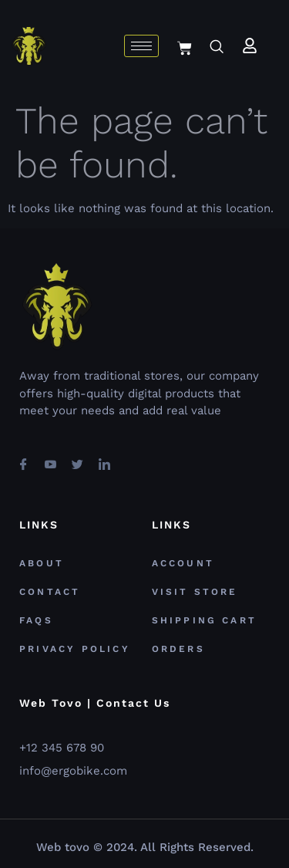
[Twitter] (77, 458)
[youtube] (50, 458)
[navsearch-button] (216, 48)
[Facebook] (23, 458)
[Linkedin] (104, 458)
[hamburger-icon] (141, 46)
